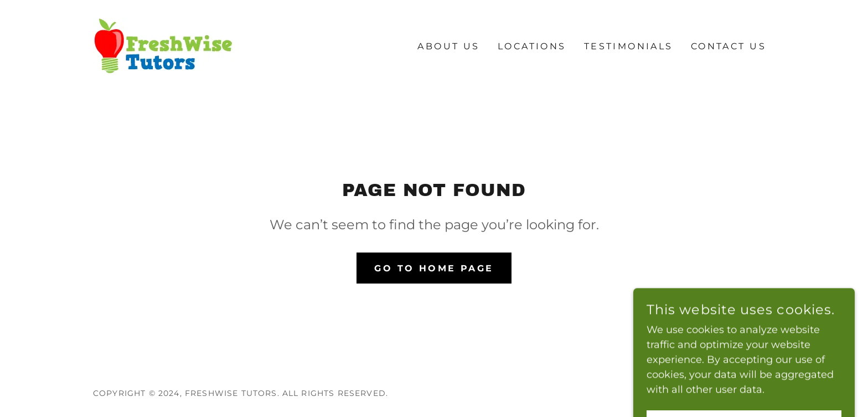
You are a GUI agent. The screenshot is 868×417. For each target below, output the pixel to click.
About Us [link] (448, 46)
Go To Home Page (434, 268)
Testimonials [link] (629, 46)
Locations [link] (532, 46)
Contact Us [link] (728, 46)
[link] (163, 46)
